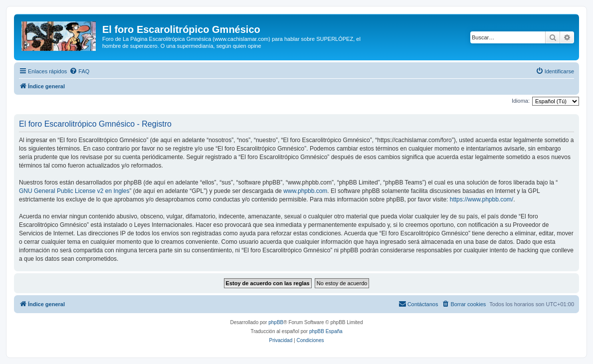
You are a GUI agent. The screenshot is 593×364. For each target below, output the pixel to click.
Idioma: (521, 101)
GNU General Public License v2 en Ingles (74, 191)
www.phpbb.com (305, 191)
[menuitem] (79, 71)
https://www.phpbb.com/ (482, 199)
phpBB (276, 322)
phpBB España (326, 331)
